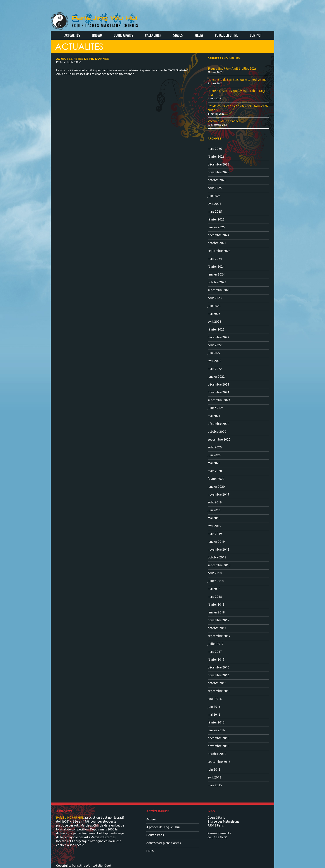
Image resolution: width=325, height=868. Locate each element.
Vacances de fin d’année (224, 121)
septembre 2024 (219, 251)
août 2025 (215, 188)
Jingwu (97, 35)
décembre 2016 (219, 667)
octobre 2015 (217, 754)
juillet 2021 (216, 408)
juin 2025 (214, 196)
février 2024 (216, 267)
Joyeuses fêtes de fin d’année (82, 59)
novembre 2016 (219, 675)
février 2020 (216, 479)
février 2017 (216, 660)
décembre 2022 (219, 337)
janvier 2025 (216, 227)
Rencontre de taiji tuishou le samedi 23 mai (238, 80)
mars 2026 (215, 149)
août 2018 (215, 573)
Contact (256, 35)
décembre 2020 (219, 424)
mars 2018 (215, 597)
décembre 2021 (219, 385)
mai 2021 (214, 416)
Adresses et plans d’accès (164, 843)
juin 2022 (214, 353)
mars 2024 (215, 259)
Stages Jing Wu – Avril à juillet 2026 (232, 69)
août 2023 (215, 298)
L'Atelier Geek (102, 866)
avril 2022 (214, 361)
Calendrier (153, 35)
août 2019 (215, 502)
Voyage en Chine (226, 35)
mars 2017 (215, 652)
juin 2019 (214, 510)
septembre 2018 (219, 565)
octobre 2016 (217, 683)
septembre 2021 (219, 400)
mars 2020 (215, 471)
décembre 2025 (219, 164)
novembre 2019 (219, 495)
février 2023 (216, 330)
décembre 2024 (219, 235)
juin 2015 (214, 770)
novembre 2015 (219, 746)
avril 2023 (214, 322)
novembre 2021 (219, 392)
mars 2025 (215, 212)
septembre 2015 (219, 762)
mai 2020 (214, 463)
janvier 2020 (216, 487)
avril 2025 (214, 204)
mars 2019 (215, 534)
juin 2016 (214, 707)
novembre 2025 (219, 172)
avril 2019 (214, 526)
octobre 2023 (217, 282)
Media (199, 35)
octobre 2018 (217, 557)
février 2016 (216, 722)
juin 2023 (214, 306)
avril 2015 (214, 778)
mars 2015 (215, 785)
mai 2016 (214, 715)
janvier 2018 (216, 612)
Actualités (72, 35)
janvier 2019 (216, 542)
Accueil (151, 819)
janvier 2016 (216, 730)
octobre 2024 (217, 243)
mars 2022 (215, 369)
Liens (150, 851)
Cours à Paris (123, 35)
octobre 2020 (217, 432)
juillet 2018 (216, 581)
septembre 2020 (219, 440)
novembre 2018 (219, 550)
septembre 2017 (219, 636)
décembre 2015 (219, 738)
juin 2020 (214, 455)
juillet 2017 (216, 644)
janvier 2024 (216, 275)
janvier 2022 (216, 377)
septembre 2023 (219, 290)
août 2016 (215, 699)
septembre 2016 (219, 691)
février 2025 (216, 220)
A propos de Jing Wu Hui (163, 827)
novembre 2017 (219, 620)
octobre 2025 (217, 180)
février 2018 (216, 605)
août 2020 (215, 447)
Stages (178, 35)
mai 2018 (214, 589)
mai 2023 (214, 314)
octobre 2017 (217, 628)
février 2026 (216, 157)
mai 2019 (214, 518)
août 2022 (215, 345)
